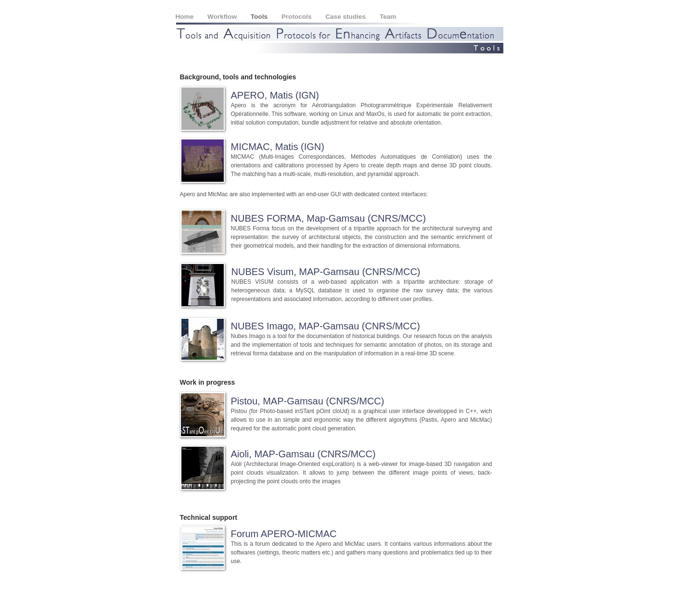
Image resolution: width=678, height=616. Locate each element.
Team (388, 17)
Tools (260, 17)
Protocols (297, 17)
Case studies (346, 17)
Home (186, 17)
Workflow (223, 17)
